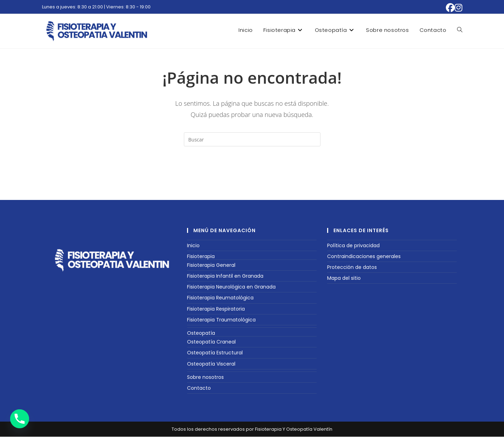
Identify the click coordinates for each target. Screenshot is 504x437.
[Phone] (20, 419)
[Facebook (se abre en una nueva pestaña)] (450, 8)
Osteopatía (201, 333)
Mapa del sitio (344, 278)
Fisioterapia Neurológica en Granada (231, 287)
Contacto (199, 388)
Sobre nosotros (205, 377)
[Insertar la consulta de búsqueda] (252, 139)
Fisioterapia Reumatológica (220, 298)
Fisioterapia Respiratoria (216, 309)
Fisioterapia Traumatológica (221, 320)
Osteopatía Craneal (211, 342)
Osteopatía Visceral (211, 364)
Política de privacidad (353, 245)
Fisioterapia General (211, 265)
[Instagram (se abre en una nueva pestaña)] (458, 8)
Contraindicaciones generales (364, 257)
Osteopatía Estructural (215, 353)
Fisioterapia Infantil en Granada (225, 276)
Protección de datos (352, 268)
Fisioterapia (201, 257)
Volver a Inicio (252, 175)
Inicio (193, 245)
